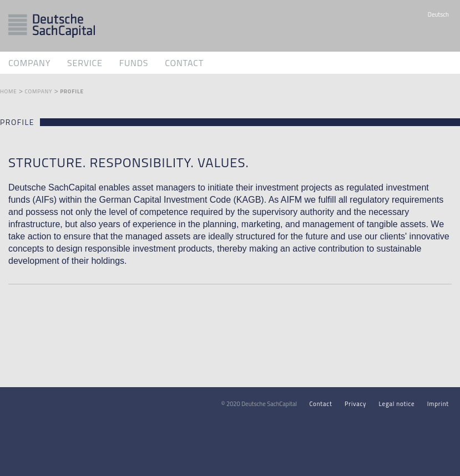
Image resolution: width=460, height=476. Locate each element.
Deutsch (438, 14)
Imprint (438, 404)
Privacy (355, 404)
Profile (72, 91)
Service (85, 63)
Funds (134, 63)
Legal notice (397, 404)
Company (29, 63)
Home (8, 91)
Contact (184, 63)
